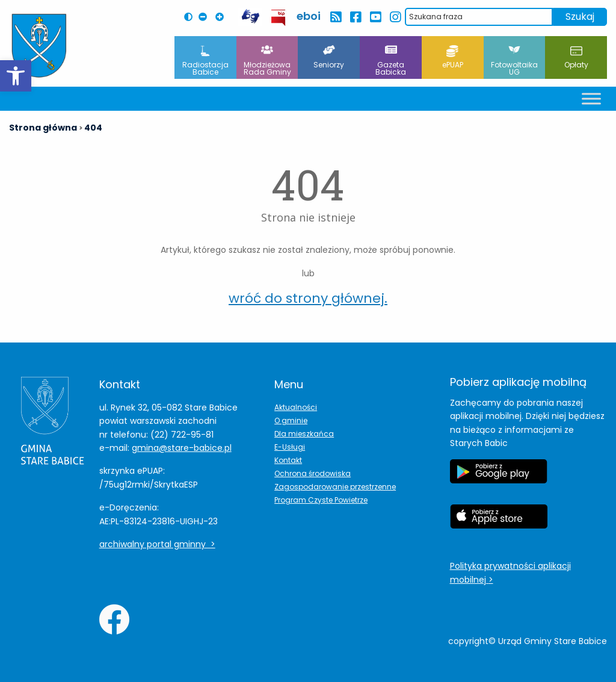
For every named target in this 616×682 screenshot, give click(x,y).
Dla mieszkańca (304, 434)
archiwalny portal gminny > (157, 544)
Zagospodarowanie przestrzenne (335, 487)
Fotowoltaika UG (514, 61)
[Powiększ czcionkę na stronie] (223, 17)
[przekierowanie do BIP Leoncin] (279, 18)
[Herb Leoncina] (39, 46)
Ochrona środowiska (313, 473)
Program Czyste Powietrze (321, 500)
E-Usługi (290, 447)
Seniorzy (329, 57)
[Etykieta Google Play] (499, 477)
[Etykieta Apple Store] (499, 522)
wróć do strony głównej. (308, 298)
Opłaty (576, 57)
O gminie (291, 420)
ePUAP (453, 57)
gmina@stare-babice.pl (182, 448)
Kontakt (288, 460)
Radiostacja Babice (205, 61)
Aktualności (296, 407)
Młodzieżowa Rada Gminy (267, 61)
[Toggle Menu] (591, 98)
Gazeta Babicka (391, 61)
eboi (309, 16)
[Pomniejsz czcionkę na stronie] (206, 17)
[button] (16, 76)
